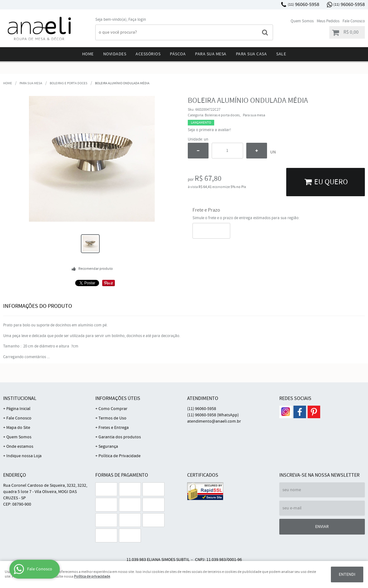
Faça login (137, 20)
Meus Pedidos (328, 21)
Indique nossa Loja (24, 456)
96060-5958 (304, 5)
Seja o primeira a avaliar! (209, 130)
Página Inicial (18, 409)
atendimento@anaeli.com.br (214, 421)
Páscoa (178, 54)
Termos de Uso (112, 418)
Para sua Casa (251, 54)
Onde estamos (20, 447)
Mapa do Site (18, 428)
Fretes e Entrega (114, 428)
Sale (281, 54)
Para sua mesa (211, 54)
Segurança (108, 447)
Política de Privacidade (120, 456)
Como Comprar (113, 409)
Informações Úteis (118, 399)
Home (88, 54)
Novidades (115, 54)
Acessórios (148, 54)
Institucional (20, 399)
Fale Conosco (354, 21)
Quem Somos (302, 21)
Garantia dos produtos (120, 437)
